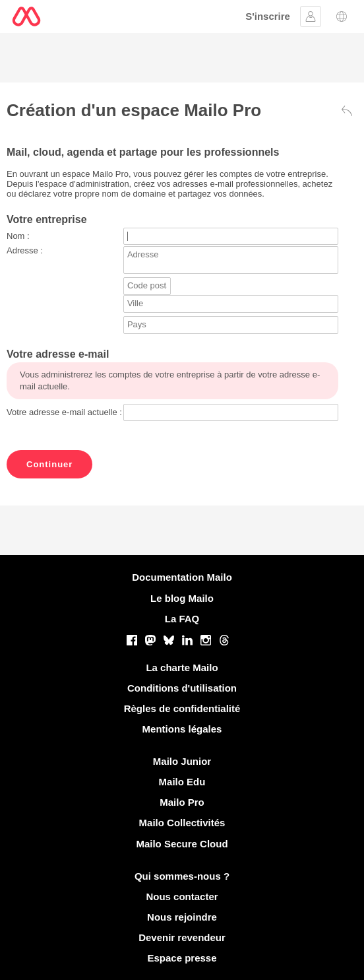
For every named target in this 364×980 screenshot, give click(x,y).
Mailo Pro (182, 802)
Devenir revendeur (182, 937)
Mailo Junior (182, 761)
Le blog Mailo (182, 598)
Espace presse (182, 958)
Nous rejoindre (182, 917)
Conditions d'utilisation (182, 688)
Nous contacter (182, 897)
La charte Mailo (182, 668)
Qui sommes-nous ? (182, 876)
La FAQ (182, 619)
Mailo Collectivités (182, 823)
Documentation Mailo (182, 577)
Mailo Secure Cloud (182, 844)
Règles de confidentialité (182, 708)
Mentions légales (182, 729)
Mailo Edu (182, 782)
